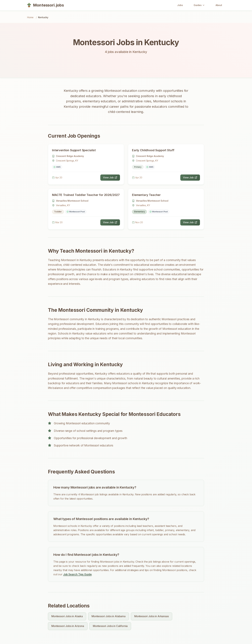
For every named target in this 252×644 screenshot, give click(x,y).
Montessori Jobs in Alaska (67, 616)
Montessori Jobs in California (110, 626)
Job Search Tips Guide (77, 574)
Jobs (180, 5)
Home (30, 17)
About (219, 5)
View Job (110, 177)
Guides (199, 5)
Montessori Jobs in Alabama (109, 616)
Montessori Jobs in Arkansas (152, 616)
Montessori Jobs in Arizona (68, 626)
